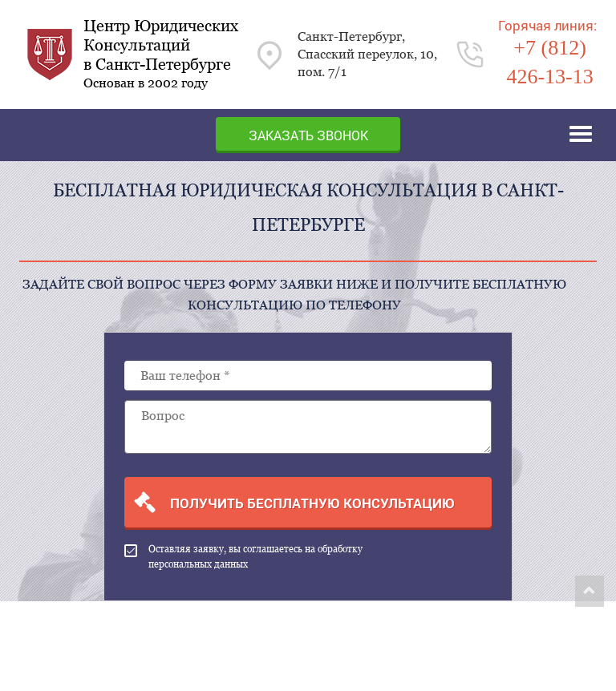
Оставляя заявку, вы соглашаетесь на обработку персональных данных (243, 557)
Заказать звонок (308, 135)
